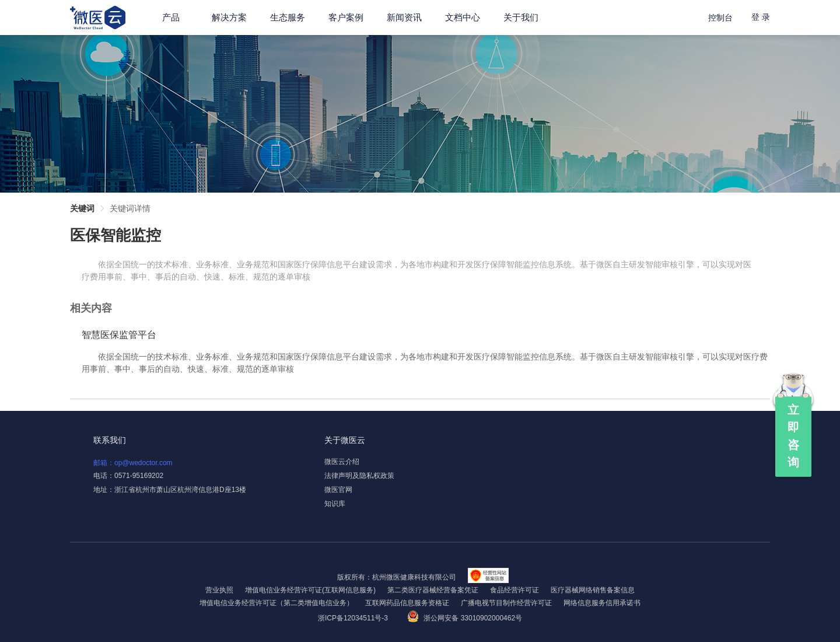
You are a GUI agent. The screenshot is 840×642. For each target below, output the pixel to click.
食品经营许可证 (514, 590)
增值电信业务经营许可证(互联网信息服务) (310, 590)
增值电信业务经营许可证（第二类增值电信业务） (276, 603)
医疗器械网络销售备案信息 (593, 590)
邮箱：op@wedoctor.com (133, 463)
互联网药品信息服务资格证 (407, 603)
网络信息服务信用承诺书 (602, 603)
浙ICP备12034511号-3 (354, 618)
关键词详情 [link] (130, 208)
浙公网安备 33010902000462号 (465, 618)
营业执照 (219, 590)
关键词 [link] (82, 208)
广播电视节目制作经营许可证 (506, 603)
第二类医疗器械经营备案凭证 (433, 590)
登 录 (761, 17)
